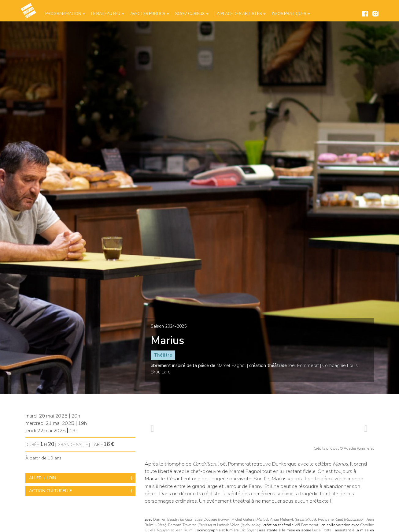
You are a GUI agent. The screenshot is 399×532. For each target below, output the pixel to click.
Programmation (65, 14)
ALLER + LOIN (42, 478)
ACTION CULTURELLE (50, 491)
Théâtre (163, 355)
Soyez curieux (192, 14)
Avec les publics (150, 14)
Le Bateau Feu (108, 14)
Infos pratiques (291, 14)
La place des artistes (240, 14)
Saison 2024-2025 (169, 326)
